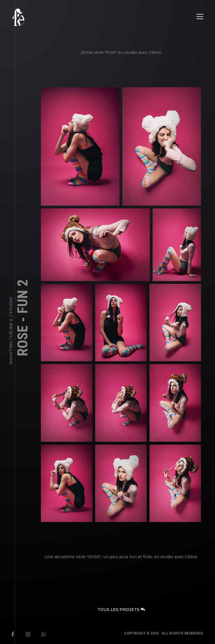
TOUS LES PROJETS (121, 610)
